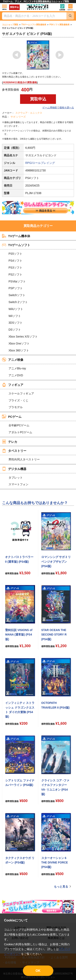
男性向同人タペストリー (24, 459)
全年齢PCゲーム (19, 425)
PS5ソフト (15, 254)
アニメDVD (16, 375)
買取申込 (14, 7)
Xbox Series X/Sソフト (23, 337)
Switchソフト (17, 295)
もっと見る (61, 887)
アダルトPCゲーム (20, 432)
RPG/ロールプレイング (40, 163)
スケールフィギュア (21, 393)
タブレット (16, 478)
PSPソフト (16, 288)
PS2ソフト (15, 274)
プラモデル (16, 407)
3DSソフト (16, 323)
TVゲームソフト (16, 245)
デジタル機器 (14, 469)
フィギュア (13, 385)
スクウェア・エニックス (29, 113)
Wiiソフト (15, 316)
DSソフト (15, 330)
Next (60, 55)
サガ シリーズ (18, 117)
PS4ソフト (15, 261)
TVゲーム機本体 (16, 236)
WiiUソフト (16, 309)
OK (38, 971)
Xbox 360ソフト (19, 350)
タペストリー (14, 451)
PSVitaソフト (17, 281)
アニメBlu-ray (17, 368)
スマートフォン (18, 484)
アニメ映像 (13, 360)
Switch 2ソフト (18, 302)
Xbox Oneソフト (19, 343)
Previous (17, 55)
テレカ (10, 442)
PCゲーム (12, 417)
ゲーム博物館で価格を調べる (58, 108)
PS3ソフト (15, 268)
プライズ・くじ (18, 400)
